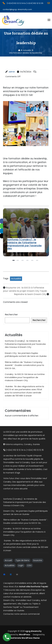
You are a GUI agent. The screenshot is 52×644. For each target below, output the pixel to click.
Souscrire (38, 560)
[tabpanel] (26, 232)
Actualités (10, 565)
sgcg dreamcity (33, 631)
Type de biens (22, 560)
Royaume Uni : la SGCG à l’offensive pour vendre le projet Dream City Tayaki (25, 289)
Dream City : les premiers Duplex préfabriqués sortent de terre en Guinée (26, 355)
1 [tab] (14, 261)
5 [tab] (33, 261)
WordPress (25, 635)
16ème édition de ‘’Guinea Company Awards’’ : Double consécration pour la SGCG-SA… (24, 365)
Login (21, 565)
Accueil (8, 560)
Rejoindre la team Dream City (30, 294)
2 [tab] (18, 261)
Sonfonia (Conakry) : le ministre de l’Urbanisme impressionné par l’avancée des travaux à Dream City (26, 232)
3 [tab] (23, 261)
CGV (29, 565)
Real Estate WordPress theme (25, 638)
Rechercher (11, 315)
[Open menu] (49, 20)
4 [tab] (28, 261)
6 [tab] (37, 261)
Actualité (16, 279)
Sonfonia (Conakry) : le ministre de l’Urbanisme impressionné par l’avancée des (24, 244)
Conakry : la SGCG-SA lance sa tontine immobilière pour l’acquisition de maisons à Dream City (25, 377)
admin (12, 72)
